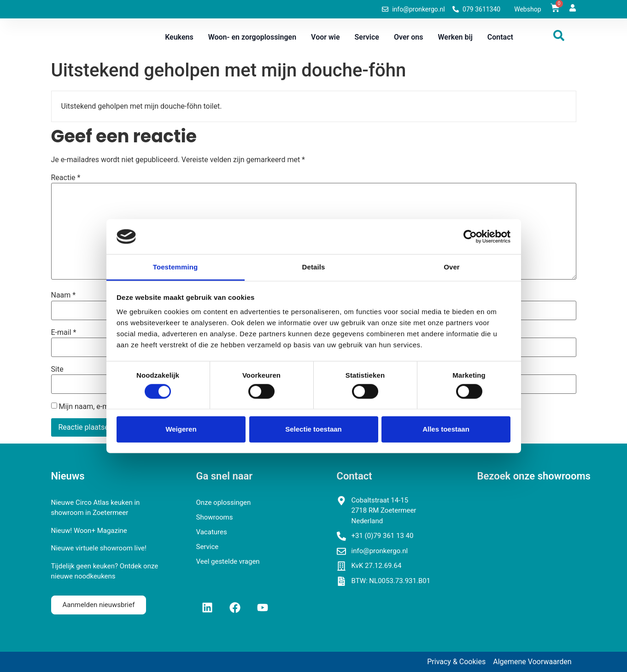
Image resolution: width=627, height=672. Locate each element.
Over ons (409, 37)
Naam (64, 295)
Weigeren (181, 429)
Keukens (179, 37)
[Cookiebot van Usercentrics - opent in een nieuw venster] (470, 237)
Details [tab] (314, 267)
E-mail (64, 333)
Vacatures (212, 532)
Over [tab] (452, 267)
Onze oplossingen (224, 503)
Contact (500, 37)
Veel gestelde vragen (228, 561)
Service (367, 37)
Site (57, 369)
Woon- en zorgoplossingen (252, 37)
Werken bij (455, 37)
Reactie (66, 178)
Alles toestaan (446, 429)
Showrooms (215, 517)
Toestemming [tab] (176, 267)
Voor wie (325, 37)
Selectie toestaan (313, 429)
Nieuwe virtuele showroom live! (99, 548)
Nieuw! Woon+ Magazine (89, 531)
